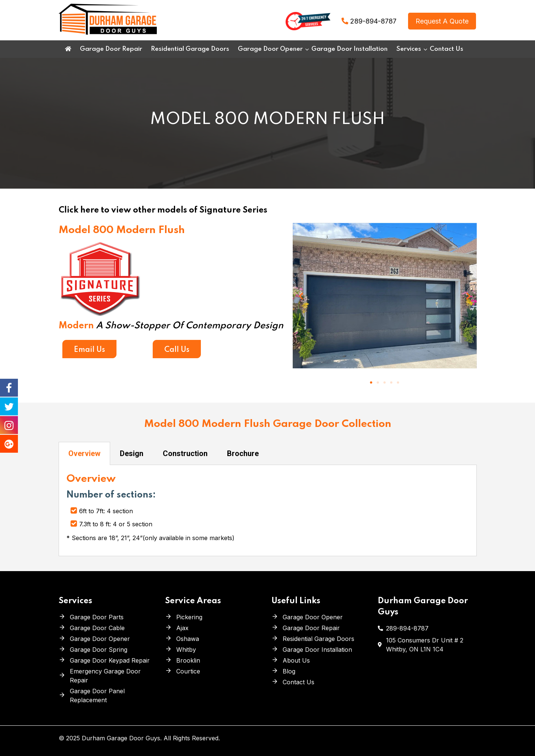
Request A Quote (442, 21)
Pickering (189, 617)
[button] (371, 382)
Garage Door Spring (99, 650)
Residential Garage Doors (318, 639)
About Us (296, 660)
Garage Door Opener (100, 639)
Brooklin (188, 660)
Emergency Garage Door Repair (105, 676)
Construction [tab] (185, 453)
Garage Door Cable (97, 628)
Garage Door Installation (317, 650)
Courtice (188, 671)
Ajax (182, 628)
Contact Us (298, 682)
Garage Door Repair (311, 628)
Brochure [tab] (243, 453)
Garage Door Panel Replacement (97, 695)
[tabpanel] (268, 511)
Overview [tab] (84, 453)
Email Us (89, 350)
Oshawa (188, 639)
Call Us (177, 350)
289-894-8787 (373, 21)
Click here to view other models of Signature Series (163, 210)
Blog (289, 671)
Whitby (186, 650)
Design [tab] (132, 453)
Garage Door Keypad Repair (110, 660)
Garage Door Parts (97, 617)
